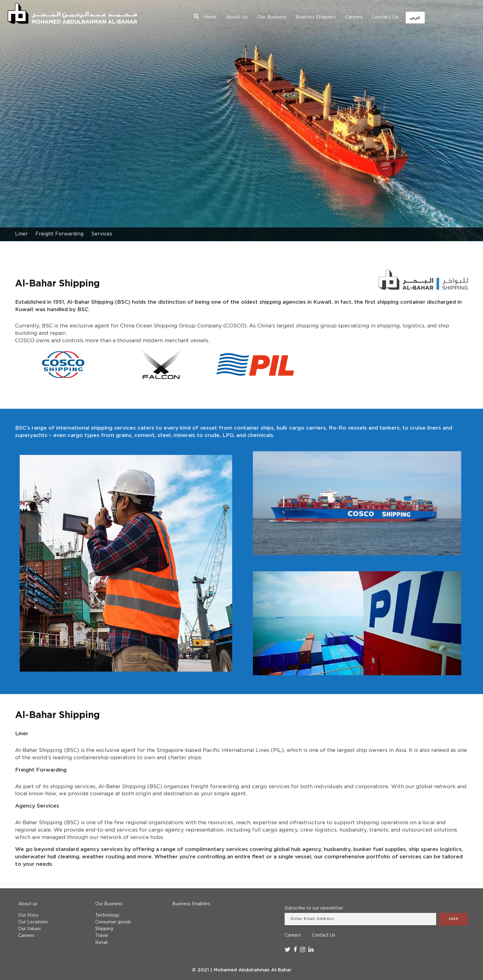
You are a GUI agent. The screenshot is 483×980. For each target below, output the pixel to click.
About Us (237, 17)
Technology (107, 915)
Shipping (104, 929)
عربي (415, 17)
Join (453, 919)
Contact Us (385, 17)
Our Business (272, 17)
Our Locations (33, 922)
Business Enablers (316, 17)
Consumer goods (113, 922)
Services (102, 234)
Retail (101, 943)
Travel (102, 936)
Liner (21, 234)
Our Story (28, 915)
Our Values (30, 929)
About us (28, 904)
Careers (354, 17)
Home (210, 17)
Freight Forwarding (59, 234)
